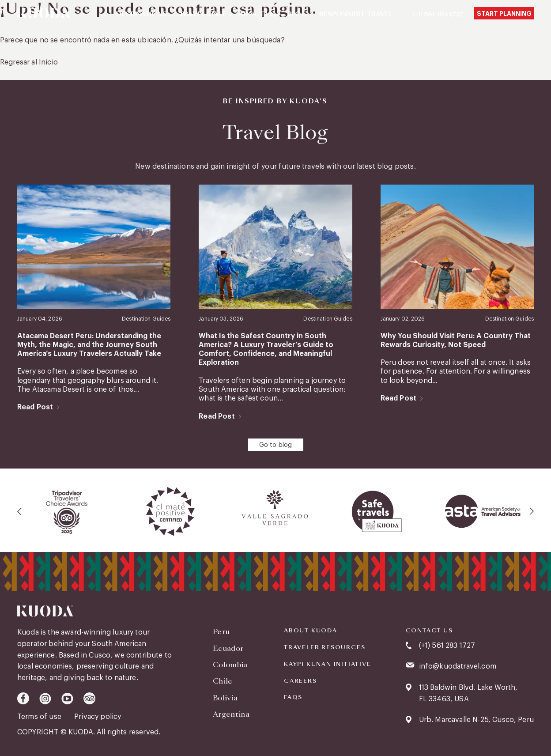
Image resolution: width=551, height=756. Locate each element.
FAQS (293, 697)
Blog (297, 15)
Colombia (230, 665)
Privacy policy (98, 717)
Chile (223, 681)
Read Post (35, 407)
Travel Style (203, 15)
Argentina (231, 714)
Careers (300, 681)
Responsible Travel (356, 15)
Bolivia (225, 698)
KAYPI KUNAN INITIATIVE (328, 664)
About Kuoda (311, 631)
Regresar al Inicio (29, 62)
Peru (221, 632)
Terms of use (40, 717)
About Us (257, 15)
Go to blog (276, 445)
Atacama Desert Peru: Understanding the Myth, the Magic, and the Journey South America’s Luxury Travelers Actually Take (89, 345)
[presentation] (20, 511)
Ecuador (228, 648)
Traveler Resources (325, 647)
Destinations (142, 15)
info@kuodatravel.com (458, 666)
